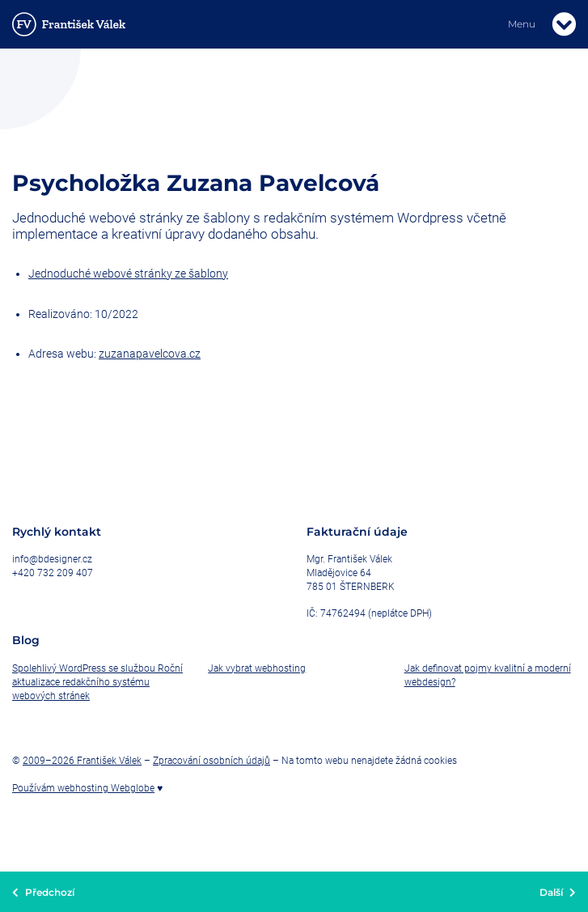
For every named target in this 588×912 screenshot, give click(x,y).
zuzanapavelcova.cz (150, 354)
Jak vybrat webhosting (257, 668)
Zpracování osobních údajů (212, 761)
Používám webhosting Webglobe (83, 788)
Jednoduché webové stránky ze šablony (128, 274)
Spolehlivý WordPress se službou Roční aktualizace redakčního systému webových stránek (97, 682)
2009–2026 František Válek (82, 761)
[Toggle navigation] (564, 24)
